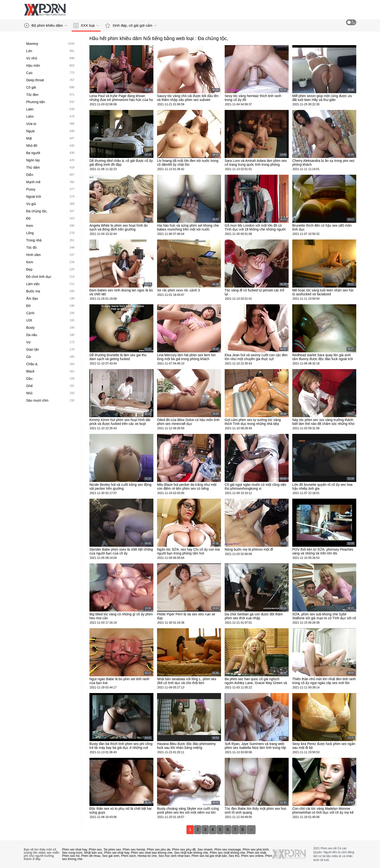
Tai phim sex (112, 849)
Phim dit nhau (91, 856)
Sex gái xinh (111, 856)
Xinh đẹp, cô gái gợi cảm (131, 25)
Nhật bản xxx (93, 853)
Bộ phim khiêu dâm (46, 25)
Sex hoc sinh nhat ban (174, 856)
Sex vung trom (72, 853)
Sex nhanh (205, 849)
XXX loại (86, 25)
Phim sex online (252, 856)
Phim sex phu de (159, 849)
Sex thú (234, 856)
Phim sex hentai (134, 849)
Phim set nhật (257, 853)
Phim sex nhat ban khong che (152, 853)
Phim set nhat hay (75, 849)
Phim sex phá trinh (256, 849)
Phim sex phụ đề (184, 849)
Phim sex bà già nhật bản (209, 856)
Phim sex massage (228, 849)
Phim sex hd (71, 856)
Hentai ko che (147, 856)
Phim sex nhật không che (228, 853)
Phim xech (129, 856)
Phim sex (95, 849)
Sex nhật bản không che (191, 853)
